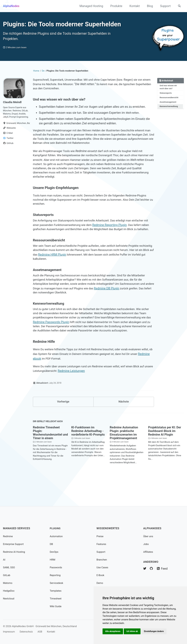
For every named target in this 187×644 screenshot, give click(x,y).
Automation (57, 536)
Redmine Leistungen (83, 394)
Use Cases (103, 567)
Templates (56, 591)
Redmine (8, 536)
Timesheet (56, 598)
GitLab (7, 575)
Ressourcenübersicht (170, 101)
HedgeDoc (9, 591)
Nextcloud (9, 598)
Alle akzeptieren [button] (113, 631)
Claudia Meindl (13, 105)
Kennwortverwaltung (169, 110)
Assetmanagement (169, 106)
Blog (149, 6)
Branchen (102, 560)
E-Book (101, 575)
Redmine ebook (51, 381)
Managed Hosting (90, 6)
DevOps (54, 552)
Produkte (115, 6)
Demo (100, 583)
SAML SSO (9, 567)
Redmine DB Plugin (121, 303)
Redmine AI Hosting (15, 552)
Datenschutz (28, 632)
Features (102, 544)
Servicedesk (57, 583)
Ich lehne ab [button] (133, 631)
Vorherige (63, 425)
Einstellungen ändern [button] (155, 631)
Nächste (124, 425)
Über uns (149, 536)
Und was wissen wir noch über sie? (169, 90)
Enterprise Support (14, 544)
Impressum (9, 632)
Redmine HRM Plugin (80, 268)
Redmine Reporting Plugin (119, 233)
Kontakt (133, 6)
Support (164, 6)
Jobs (146, 544)
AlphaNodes (11, 6)
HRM (53, 560)
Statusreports (166, 96)
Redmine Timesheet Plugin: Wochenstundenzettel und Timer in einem (50, 457)
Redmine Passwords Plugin (90, 338)
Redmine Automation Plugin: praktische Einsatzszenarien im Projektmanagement (124, 457)
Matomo (8, 583)
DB (51, 544)
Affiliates (148, 552)
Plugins (56, 528)
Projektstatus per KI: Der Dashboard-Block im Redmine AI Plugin (165, 455)
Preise (100, 536)
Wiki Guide (56, 606)
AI (4, 560)
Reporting (56, 575)
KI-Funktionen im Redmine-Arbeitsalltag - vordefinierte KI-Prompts (88, 455)
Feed (163, 569)
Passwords (56, 567)
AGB (43, 632)
